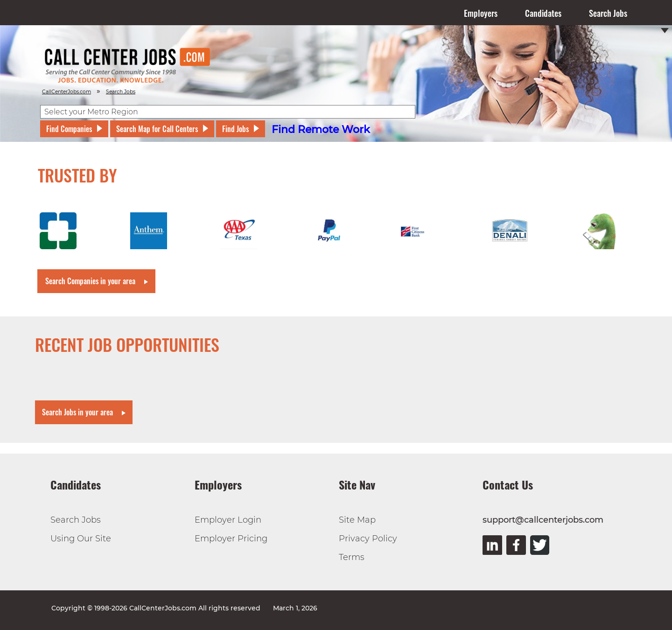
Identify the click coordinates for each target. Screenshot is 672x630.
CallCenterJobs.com (66, 92)
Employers (481, 13)
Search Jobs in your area (77, 412)
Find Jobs (235, 129)
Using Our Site (81, 539)
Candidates (543, 13)
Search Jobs (608, 13)
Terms (352, 557)
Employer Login (228, 520)
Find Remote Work (321, 129)
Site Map (357, 520)
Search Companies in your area (90, 281)
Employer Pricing (231, 539)
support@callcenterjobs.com (543, 520)
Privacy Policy (368, 539)
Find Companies (69, 129)
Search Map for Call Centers (157, 129)
